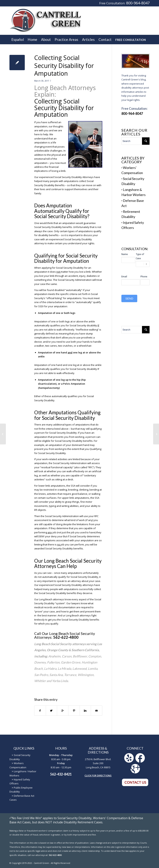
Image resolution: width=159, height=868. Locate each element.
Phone (144, 276)
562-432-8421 (61, 774)
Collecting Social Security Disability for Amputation (64, 65)
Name (125, 254)
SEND (129, 298)
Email (124, 276)
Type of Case (140, 256)
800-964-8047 (138, 3)
